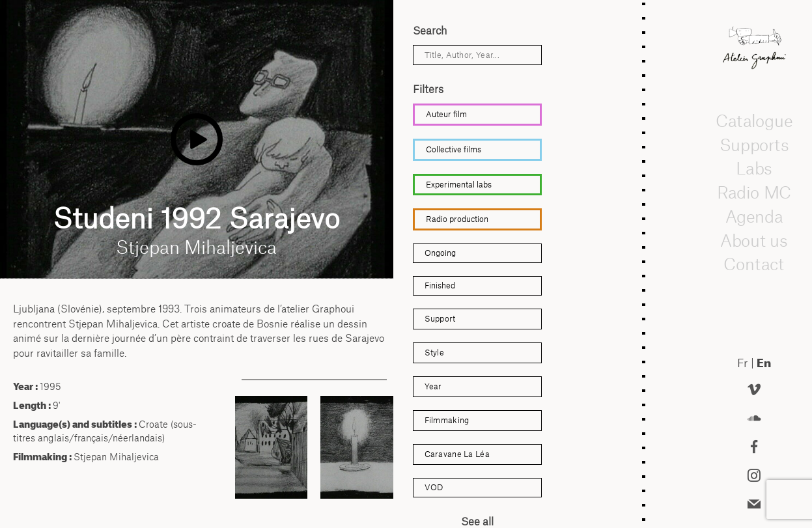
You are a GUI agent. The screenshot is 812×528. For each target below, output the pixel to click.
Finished (440, 285)
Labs (754, 168)
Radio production (457, 219)
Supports (754, 145)
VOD (434, 487)
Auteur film (446, 114)
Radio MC (754, 192)
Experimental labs (459, 185)
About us (754, 240)
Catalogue (754, 120)
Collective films (454, 149)
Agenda (754, 216)
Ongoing (440, 253)
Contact (754, 264)
